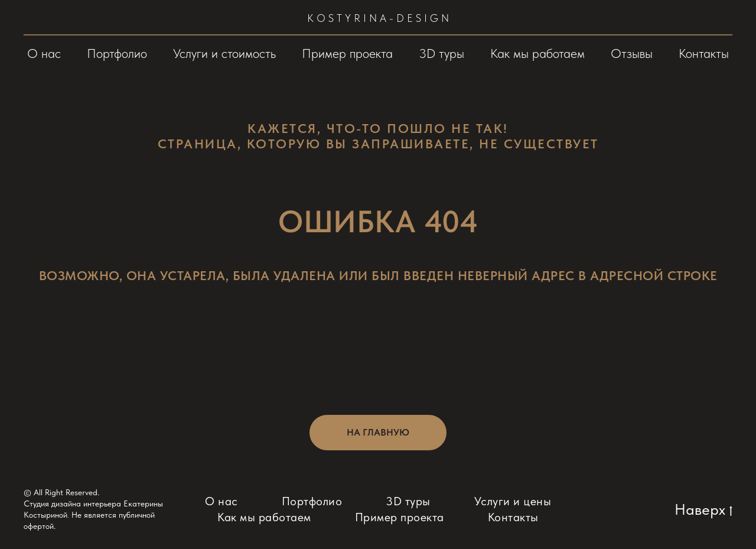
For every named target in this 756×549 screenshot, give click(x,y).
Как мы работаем (537, 53)
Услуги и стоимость (224, 53)
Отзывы (632, 53)
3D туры (441, 53)
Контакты (704, 53)
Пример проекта (347, 53)
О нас (44, 53)
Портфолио (117, 53)
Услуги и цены (513, 501)
